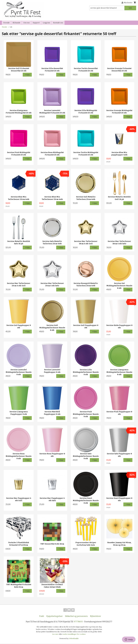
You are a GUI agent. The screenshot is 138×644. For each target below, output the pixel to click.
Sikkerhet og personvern (76, 617)
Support (36, 23)
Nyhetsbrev (95, 617)
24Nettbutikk (74, 639)
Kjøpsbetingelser (55, 617)
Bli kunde (16, 23)
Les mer (55, 635)
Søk (130, 8)
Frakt (42, 617)
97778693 (78, 622)
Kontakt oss (58, 23)
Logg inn (46, 23)
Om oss (26, 23)
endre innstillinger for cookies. (74, 635)
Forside (6, 23)
